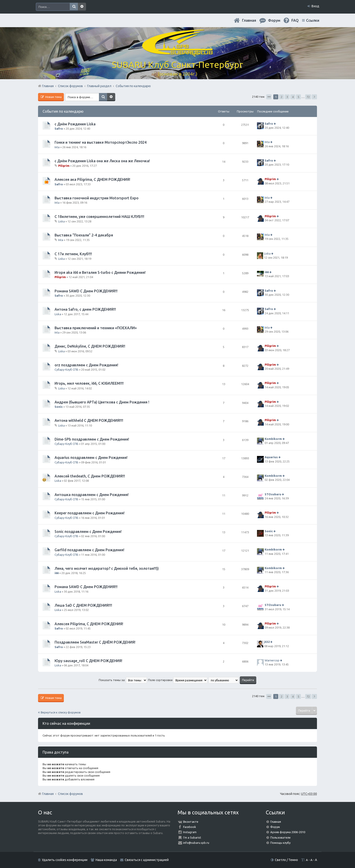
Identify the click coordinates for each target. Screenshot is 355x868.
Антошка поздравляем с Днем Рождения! (92, 495)
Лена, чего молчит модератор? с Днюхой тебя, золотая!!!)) (107, 568)
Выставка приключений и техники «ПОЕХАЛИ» (96, 328)
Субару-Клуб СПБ (66, 370)
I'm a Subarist (192, 837)
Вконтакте (191, 822)
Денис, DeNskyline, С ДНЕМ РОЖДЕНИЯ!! (90, 346)
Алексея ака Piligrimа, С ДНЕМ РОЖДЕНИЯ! (92, 179)
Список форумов (70, 794)
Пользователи (280, 837)
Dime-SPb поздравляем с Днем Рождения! (92, 439)
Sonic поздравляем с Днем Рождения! (88, 532)
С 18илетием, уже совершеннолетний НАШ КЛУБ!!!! (99, 217)
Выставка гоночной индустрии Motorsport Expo (97, 198)
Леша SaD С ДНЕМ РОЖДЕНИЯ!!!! (83, 605)
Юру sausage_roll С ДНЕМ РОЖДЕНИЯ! (88, 661)
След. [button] (314, 97)
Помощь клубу (280, 843)
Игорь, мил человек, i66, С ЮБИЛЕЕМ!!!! (89, 383)
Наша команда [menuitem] (106, 860)
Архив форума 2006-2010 (288, 832)
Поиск (74, 7)
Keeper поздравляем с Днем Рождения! (90, 513)
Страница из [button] (269, 97)
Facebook (190, 827)
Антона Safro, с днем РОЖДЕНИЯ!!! (85, 309)
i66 (267, 272)
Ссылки (313, 20)
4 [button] (293, 97)
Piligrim (64, 166)
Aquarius (271, 457)
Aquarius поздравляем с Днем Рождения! (91, 458)
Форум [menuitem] (274, 20)
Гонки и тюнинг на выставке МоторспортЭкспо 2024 (101, 142)
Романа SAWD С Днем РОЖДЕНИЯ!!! (86, 291)
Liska (61, 221)
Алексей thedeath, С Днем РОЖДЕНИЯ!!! (90, 476)
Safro (59, 129)
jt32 (267, 642)
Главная (249, 20)
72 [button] (308, 97)
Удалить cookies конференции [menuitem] (65, 860)
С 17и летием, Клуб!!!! (73, 254)
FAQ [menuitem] (295, 20)
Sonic (59, 407)
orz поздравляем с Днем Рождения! (86, 365)
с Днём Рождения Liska (75, 124)
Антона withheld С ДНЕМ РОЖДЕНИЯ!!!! (89, 420)
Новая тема (53, 97)
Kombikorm (273, 439)
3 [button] (287, 97)
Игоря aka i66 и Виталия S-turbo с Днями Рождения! (100, 272)
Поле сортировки (178, 680)
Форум (275, 827)
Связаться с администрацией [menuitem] (147, 860)
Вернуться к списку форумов (61, 712)
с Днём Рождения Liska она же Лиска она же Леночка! (102, 161)
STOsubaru (273, 494)
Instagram (190, 832)
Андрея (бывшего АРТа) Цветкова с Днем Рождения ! (102, 402)
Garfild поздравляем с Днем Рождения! (89, 550)
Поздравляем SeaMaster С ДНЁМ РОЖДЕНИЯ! (95, 642)
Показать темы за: (123, 680)
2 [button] (282, 97)
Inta (57, 147)
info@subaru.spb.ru (196, 843)
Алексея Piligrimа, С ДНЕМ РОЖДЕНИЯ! (89, 624)
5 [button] (299, 97)
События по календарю (63, 111)
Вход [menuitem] (315, 6)
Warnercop (272, 660)
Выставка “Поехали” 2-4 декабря (84, 235)
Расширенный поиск (82, 7)
